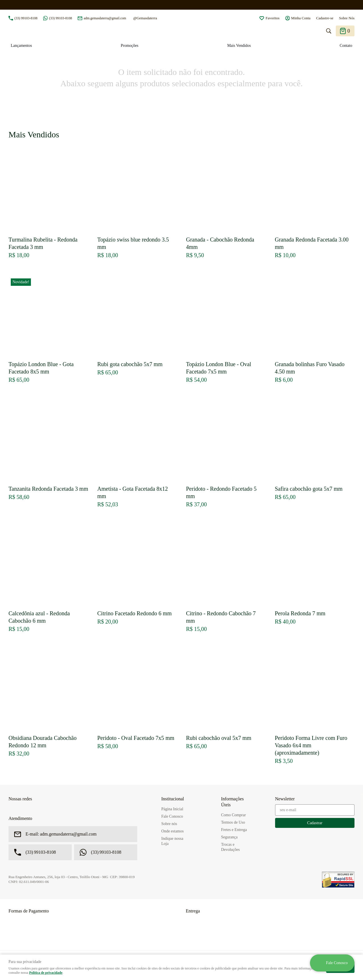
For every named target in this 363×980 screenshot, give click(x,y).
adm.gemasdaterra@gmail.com (105, 18)
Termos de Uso (233, 822)
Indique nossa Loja (172, 841)
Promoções (130, 46)
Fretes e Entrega (234, 830)
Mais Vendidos (239, 46)
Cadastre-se (325, 18)
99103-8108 (26, 18)
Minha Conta (301, 18)
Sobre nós (169, 824)
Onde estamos (173, 831)
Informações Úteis (232, 802)
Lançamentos (21, 46)
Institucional (173, 799)
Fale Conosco (172, 816)
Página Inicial (172, 809)
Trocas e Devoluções (230, 847)
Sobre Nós (347, 18)
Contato (346, 46)
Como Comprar (233, 815)
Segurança (229, 837)
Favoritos (272, 18)
